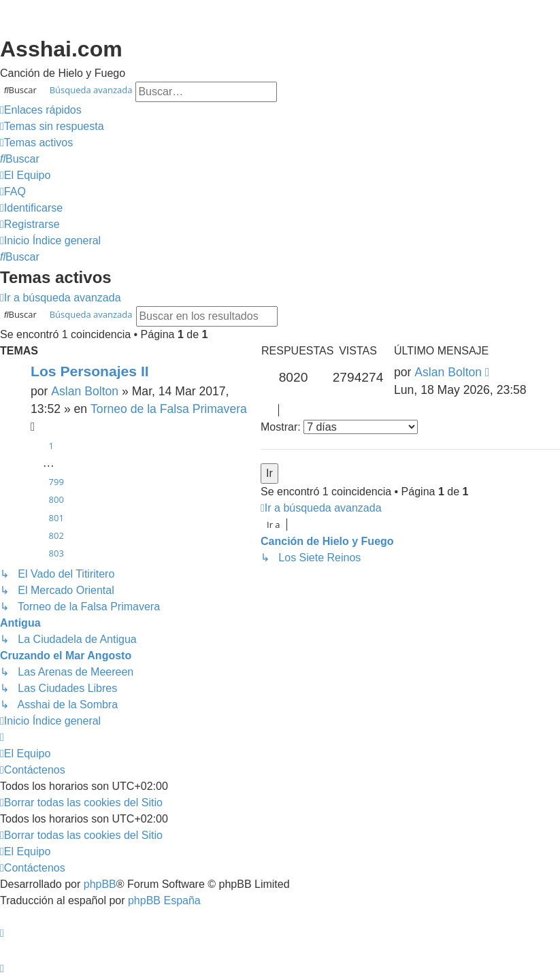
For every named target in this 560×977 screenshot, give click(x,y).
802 (56, 535)
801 (56, 518)
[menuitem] (52, 127)
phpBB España (164, 900)
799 (56, 482)
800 (56, 499)
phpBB (100, 884)
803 (56, 553)
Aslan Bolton (85, 391)
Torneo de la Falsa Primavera (169, 409)
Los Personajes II (90, 371)
